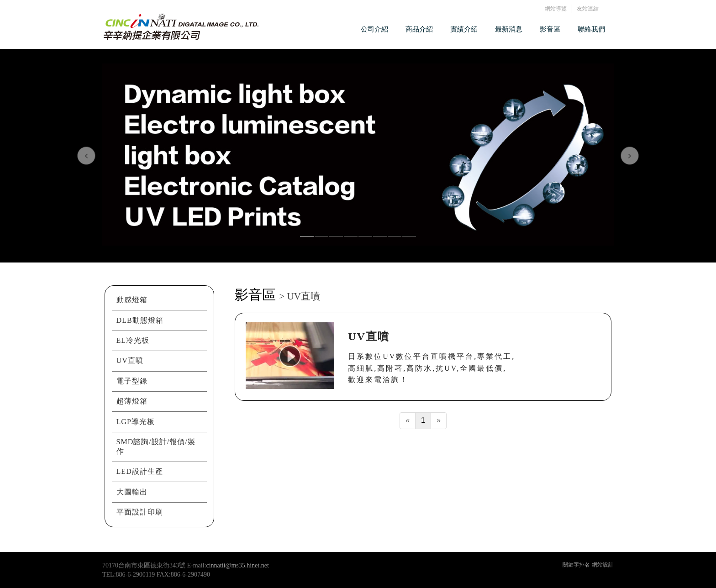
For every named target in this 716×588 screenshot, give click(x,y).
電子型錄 (132, 381)
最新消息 (509, 29)
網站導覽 (556, 8)
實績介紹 (464, 29)
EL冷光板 (133, 340)
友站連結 (588, 8)
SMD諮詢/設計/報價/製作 (156, 446)
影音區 (550, 29)
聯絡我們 (591, 29)
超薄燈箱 (132, 401)
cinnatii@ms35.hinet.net (238, 565)
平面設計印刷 (140, 512)
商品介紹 (419, 29)
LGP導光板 (136, 422)
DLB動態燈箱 (140, 320)
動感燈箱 (132, 300)
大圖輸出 (132, 492)
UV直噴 (130, 360)
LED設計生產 (140, 471)
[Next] (439, 421)
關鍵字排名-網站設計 (588, 565)
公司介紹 (374, 29)
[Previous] (408, 421)
